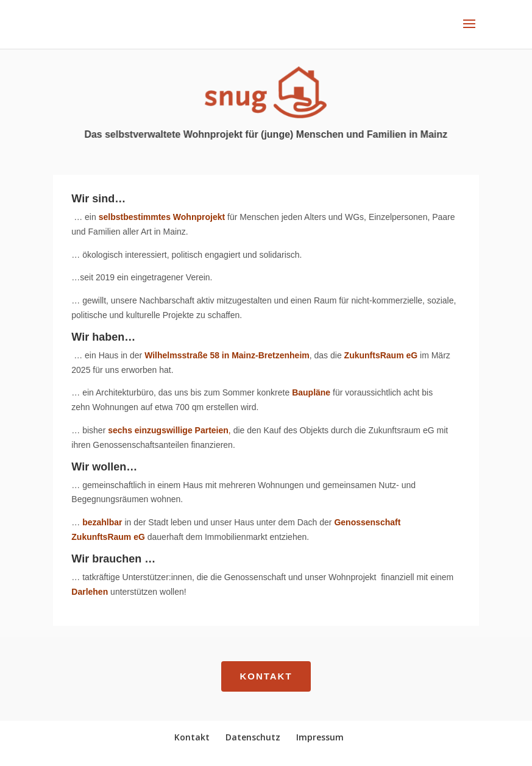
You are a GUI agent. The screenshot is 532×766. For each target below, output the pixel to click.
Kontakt (266, 676)
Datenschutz (253, 737)
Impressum (320, 737)
